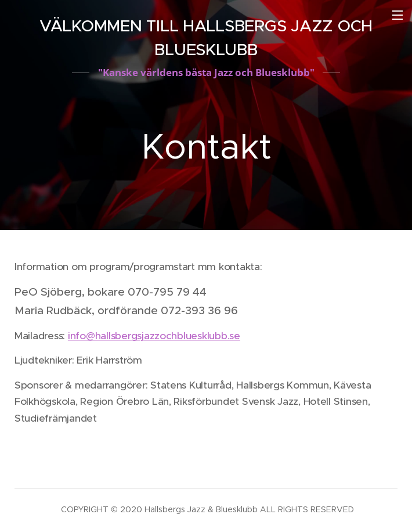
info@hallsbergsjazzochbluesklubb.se (154, 336)
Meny (397, 15)
